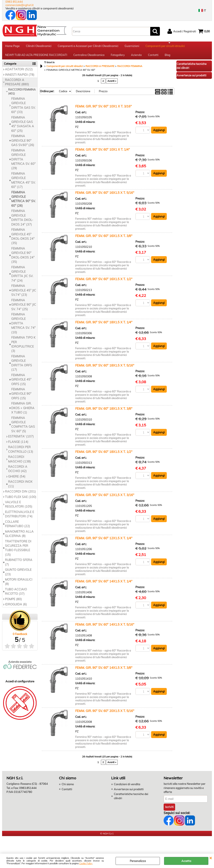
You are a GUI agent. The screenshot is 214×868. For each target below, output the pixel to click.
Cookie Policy (86, 864)
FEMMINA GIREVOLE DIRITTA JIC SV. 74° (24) (22, 277)
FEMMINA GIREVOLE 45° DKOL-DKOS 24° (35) (23, 239)
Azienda (136, 57)
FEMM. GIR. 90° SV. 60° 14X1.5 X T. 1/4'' (104, 584)
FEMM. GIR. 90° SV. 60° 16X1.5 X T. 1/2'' (104, 282)
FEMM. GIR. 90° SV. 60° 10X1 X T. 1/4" (103, 152)
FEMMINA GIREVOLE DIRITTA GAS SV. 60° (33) (23, 108)
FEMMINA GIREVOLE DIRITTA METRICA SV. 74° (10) (23, 326)
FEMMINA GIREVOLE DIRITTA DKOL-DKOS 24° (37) (22, 220)
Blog (168, 57)
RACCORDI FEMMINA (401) (22, 94)
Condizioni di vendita (127, 787)
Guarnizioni (132, 47)
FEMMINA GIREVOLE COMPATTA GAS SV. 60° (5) (23, 427)
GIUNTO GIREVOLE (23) (18, 575)
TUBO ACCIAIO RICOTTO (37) (16, 594)
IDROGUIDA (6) (16, 607)
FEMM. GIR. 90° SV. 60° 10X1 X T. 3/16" (103, 109)
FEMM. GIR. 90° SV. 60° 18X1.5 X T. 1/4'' (104, 325)
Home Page (12, 47)
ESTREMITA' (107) (21, 439)
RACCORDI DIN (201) (20, 494)
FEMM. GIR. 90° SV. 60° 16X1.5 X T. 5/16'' (105, 195)
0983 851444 (14, 2)
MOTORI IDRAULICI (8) (19, 584)
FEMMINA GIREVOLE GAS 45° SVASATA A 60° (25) (23, 127)
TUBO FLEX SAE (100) (21, 500)
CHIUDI (211, 858)
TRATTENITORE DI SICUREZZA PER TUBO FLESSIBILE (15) (18, 551)
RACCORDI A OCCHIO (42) (18, 472)
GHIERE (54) (17, 479)
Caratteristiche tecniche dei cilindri (131, 799)
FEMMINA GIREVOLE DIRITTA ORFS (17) (22, 366)
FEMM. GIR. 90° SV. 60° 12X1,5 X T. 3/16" (105, 498)
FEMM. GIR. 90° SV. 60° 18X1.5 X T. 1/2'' (104, 454)
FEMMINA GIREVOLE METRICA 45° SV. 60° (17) (23, 183)
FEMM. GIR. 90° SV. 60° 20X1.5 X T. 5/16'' (105, 714)
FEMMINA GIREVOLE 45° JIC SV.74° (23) (24, 293)
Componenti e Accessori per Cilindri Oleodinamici (88, 47)
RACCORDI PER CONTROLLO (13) (21, 452)
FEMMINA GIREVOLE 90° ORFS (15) (21, 396)
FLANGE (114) (18, 445)
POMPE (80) (13, 602)
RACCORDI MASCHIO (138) (20, 462)
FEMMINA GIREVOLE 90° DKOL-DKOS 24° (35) (23, 258)
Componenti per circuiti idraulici (165, 47)
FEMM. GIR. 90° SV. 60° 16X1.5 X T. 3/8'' (104, 239)
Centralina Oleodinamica (89, 57)
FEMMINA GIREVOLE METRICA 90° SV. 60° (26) (23, 202)
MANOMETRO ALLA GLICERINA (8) (19, 536)
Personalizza (138, 861)
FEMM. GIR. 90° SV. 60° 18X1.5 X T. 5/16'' (105, 368)
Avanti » (112, 84)
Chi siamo (68, 787)
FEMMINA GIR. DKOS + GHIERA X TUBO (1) (23, 411)
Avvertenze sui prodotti (129, 792)
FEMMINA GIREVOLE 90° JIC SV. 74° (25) (24, 307)
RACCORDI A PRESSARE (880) (17, 85)
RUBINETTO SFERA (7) (19, 565)
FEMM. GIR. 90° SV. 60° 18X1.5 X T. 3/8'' (104, 411)
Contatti (153, 57)
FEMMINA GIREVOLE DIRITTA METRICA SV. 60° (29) (23, 162)
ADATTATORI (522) (19, 72)
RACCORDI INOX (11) (20, 487)
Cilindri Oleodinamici (39, 47)
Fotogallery (118, 57)
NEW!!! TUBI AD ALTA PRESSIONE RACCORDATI (36, 57)
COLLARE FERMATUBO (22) (18, 527)
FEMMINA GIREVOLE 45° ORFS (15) (21, 382)
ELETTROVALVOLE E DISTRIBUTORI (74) (20, 517)
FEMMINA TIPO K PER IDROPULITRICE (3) (23, 347)
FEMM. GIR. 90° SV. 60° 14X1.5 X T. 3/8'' (104, 670)
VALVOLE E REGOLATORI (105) (19, 507)
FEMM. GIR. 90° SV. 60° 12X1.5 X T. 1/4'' (104, 541)
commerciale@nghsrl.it (20, 5)
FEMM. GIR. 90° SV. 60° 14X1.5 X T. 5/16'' (105, 627)
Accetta (186, 861)
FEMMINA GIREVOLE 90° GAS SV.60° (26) (23, 143)
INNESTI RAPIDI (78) (20, 77)
